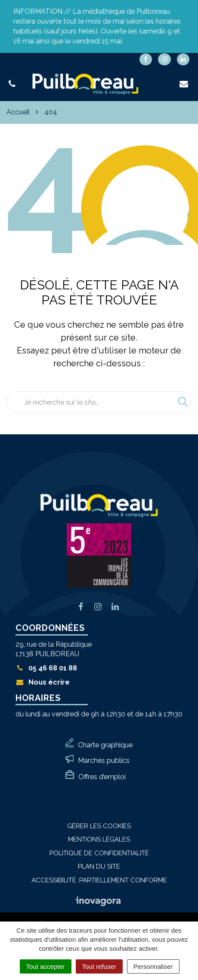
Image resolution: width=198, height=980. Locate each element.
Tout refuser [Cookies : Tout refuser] (99, 966)
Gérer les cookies (99, 826)
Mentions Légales (99, 839)
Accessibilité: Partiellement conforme (99, 880)
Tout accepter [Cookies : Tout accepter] (46, 966)
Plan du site (99, 866)
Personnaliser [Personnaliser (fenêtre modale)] (153, 966)
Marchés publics (104, 760)
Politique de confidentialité (99, 853)
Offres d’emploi (102, 777)
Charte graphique (105, 745)
